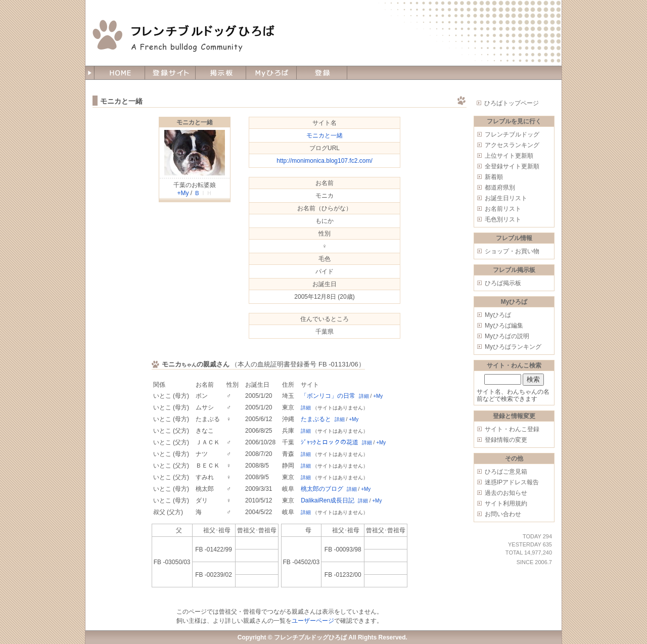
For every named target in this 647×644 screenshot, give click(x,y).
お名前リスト (503, 209)
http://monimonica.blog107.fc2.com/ (324, 161)
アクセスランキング (512, 145)
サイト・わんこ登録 (512, 429)
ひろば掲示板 (503, 283)
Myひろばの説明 (507, 336)
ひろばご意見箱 (506, 472)
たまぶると (316, 419)
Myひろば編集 (504, 326)
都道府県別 (500, 188)
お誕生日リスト (506, 198)
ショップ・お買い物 (512, 251)
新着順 (494, 177)
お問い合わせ (503, 514)
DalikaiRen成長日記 (328, 500)
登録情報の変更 (506, 440)
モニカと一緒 (195, 122)
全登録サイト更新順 (512, 166)
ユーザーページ (313, 621)
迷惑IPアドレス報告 (512, 482)
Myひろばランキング (513, 347)
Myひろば (498, 315)
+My (183, 193)
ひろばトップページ (512, 103)
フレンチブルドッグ (512, 134)
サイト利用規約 (506, 503)
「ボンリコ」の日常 (328, 396)
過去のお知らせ (506, 493)
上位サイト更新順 (509, 156)
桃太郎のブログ (322, 489)
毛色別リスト (503, 219)
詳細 (364, 396)
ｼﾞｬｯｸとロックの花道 (330, 442)
